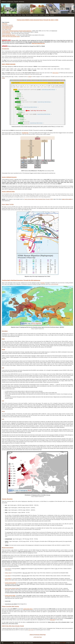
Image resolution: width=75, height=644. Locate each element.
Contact (41, 15)
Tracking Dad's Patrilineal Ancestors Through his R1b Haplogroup (17, 31)
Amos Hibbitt (8, 579)
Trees (7, 15)
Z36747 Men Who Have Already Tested (11, 36)
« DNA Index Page (37, 637)
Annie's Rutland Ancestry (8, 27)
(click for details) (63, 643)
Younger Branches (6, 32)
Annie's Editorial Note (7, 28)
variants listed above (28, 609)
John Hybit (7, 569)
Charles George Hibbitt (10, 595)
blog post (52, 620)
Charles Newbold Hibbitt (10, 583)
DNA (11, 15)
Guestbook (35, 15)
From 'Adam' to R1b (6, 29)
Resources (29, 15)
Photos (19, 15)
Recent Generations (7, 34)
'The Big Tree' (25, 133)
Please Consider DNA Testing (9, 35)
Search (52, 15)
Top (2, 643)
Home (3, 15)
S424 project (55, 73)
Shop (15, 15)
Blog (23, 15)
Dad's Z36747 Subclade (7, 25)
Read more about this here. (38, 43)
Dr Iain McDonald (54, 284)
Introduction (5, 24)
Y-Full (30, 77)
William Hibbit (8, 573)
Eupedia (43, 283)
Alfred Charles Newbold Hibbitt (12, 588)
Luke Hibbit (8, 576)
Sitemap (47, 15)
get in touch (31, 630)
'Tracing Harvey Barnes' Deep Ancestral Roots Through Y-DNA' (39, 199)
